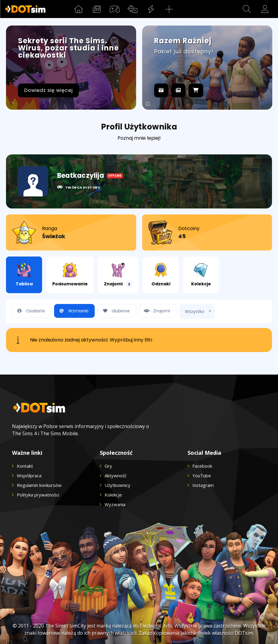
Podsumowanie (70, 275)
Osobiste (30, 311)
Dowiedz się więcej (48, 90)
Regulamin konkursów (39, 485)
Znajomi (118, 275)
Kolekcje (201, 275)
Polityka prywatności (38, 495)
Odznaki (161, 275)
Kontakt (25, 466)
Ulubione (115, 311)
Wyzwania (115, 504)
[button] (247, 9)
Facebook (202, 466)
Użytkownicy (118, 485)
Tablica (24, 275)
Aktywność (116, 475)
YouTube (202, 475)
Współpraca (29, 475)
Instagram (203, 485)
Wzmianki (73, 311)
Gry (108, 466)
